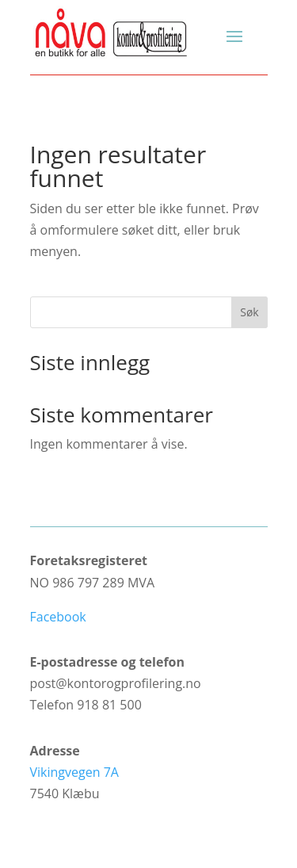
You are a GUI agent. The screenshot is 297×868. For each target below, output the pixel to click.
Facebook (58, 617)
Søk (249, 312)
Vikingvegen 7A (74, 772)
